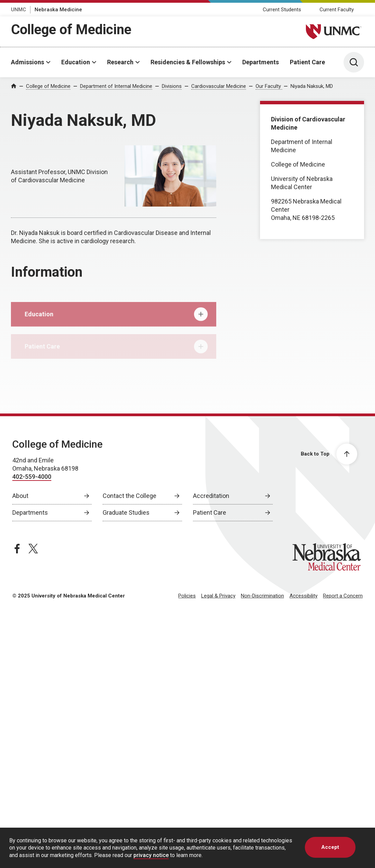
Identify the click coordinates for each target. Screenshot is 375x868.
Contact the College (130, 496)
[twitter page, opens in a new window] (33, 549)
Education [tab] (116, 318)
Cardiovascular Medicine (219, 86)
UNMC (18, 10)
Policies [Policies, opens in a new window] (187, 596)
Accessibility (303, 596)
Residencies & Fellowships (188, 62)
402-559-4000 (32, 477)
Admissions (28, 62)
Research (120, 62)
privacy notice (151, 855)
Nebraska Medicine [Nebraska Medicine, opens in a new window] (58, 10)
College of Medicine (71, 30)
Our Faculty (269, 86)
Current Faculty (337, 10)
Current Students (282, 10)
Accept (330, 847)
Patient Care (307, 62)
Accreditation (211, 496)
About (20, 496)
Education (76, 62)
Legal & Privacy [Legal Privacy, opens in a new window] (218, 596)
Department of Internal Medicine (116, 86)
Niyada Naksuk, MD (312, 86)
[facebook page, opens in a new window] (17, 549)
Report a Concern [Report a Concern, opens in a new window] (343, 596)
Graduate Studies (126, 512)
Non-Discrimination (262, 596)
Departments (261, 62)
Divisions (172, 86)
